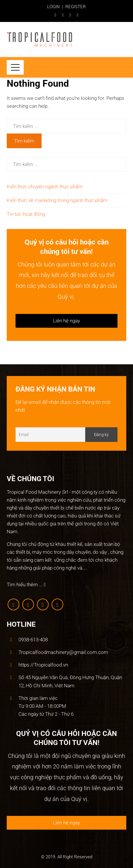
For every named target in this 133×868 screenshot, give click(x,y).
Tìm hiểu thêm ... (26, 585)
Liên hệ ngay (66, 321)
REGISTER (76, 7)
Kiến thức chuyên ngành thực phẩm (45, 187)
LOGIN (53, 7)
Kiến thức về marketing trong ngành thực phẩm (57, 200)
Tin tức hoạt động (26, 214)
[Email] (51, 435)
